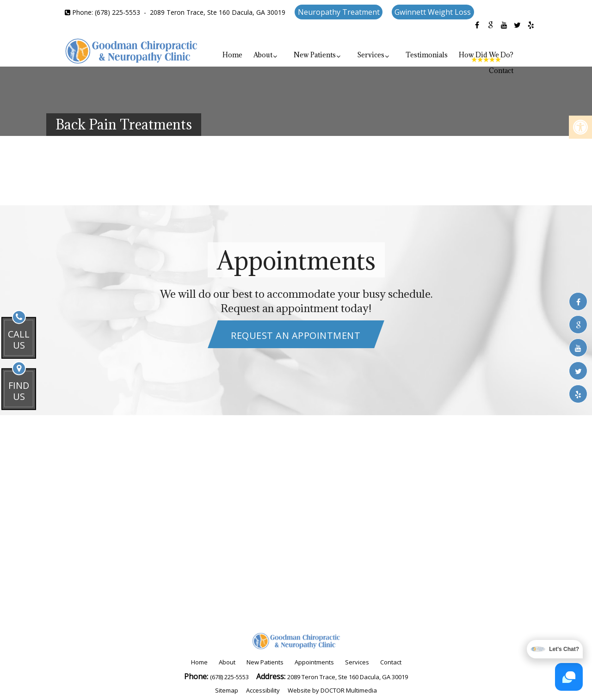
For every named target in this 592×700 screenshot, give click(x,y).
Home (232, 55)
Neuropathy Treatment (339, 12)
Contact (501, 71)
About (263, 55)
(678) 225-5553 (117, 12)
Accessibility (263, 690)
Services (371, 55)
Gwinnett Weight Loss (433, 12)
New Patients (315, 55)
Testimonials (427, 55)
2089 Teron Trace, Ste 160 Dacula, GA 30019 (218, 12)
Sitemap (227, 690)
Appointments (314, 662)
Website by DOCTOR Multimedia (332, 690)
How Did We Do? (486, 55)
